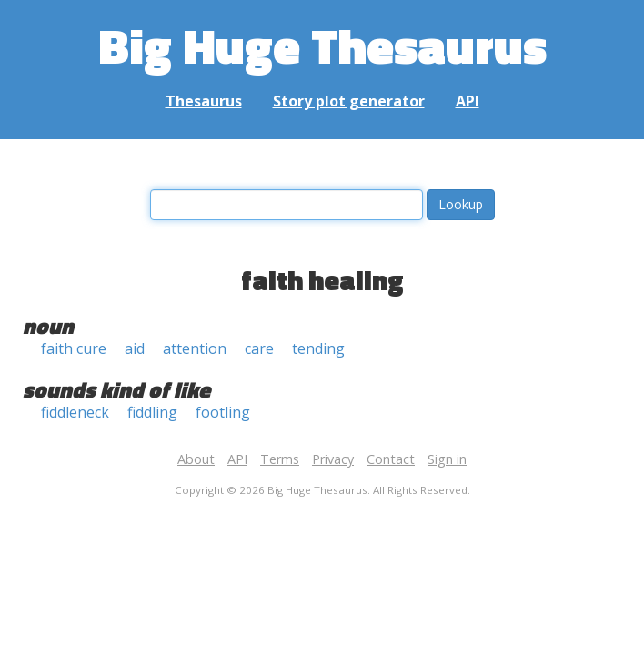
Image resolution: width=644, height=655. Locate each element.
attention (195, 348)
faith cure (74, 348)
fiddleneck (75, 412)
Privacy (333, 459)
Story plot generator (349, 101)
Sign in (447, 459)
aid (135, 348)
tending (318, 348)
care (259, 348)
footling (223, 412)
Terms (280, 459)
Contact (391, 459)
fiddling (152, 412)
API (468, 101)
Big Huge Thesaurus (322, 45)
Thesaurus (204, 101)
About (196, 459)
